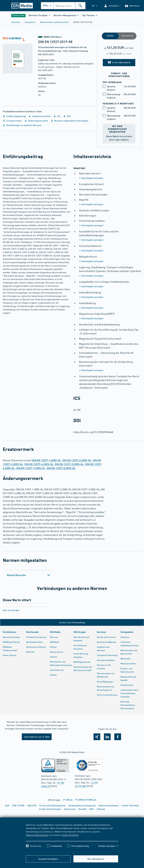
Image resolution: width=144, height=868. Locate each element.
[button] (112, 6)
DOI (67, 116)
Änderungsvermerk (36, 121)
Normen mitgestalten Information (70, 121)
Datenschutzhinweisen (37, 835)
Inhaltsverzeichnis (40, 116)
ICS (57, 116)
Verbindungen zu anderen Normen (22, 125)
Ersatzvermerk (12, 121)
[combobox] (70, 6)
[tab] (29, 575)
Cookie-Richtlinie (70, 835)
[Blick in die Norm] (19, 55)
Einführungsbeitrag (14, 116)
